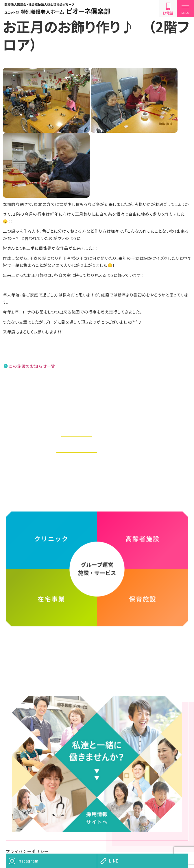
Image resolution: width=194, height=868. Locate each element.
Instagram (28, 861)
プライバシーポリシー (27, 851)
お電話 (168, 9)
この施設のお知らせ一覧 (32, 366)
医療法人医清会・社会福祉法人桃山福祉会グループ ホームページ (97, 648)
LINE (113, 861)
